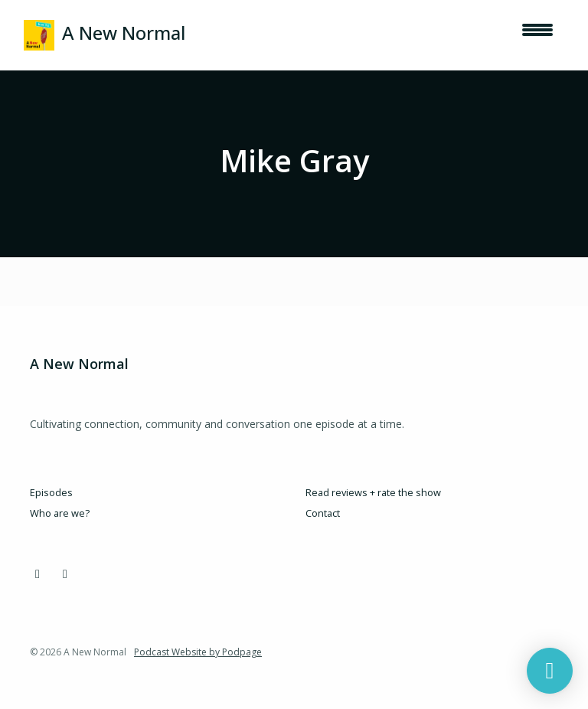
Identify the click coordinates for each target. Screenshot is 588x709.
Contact (323, 513)
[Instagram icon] (38, 573)
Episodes (51, 492)
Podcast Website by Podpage (198, 652)
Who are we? (60, 513)
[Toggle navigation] (537, 35)
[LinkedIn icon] (65, 573)
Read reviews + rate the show (373, 492)
